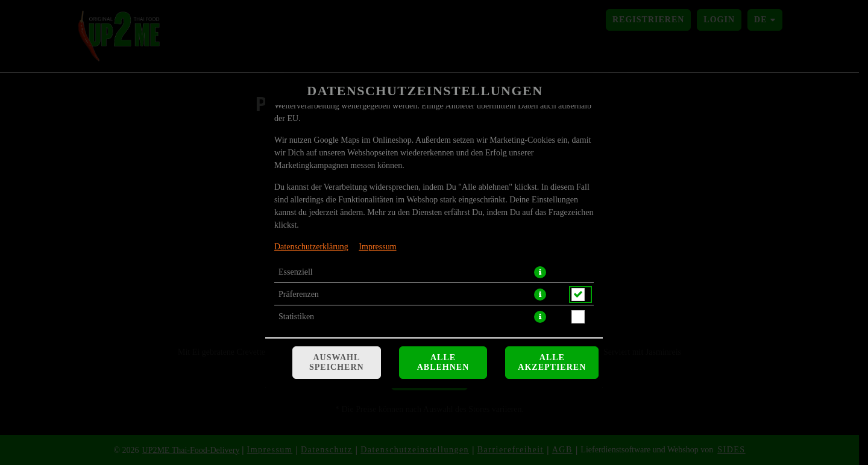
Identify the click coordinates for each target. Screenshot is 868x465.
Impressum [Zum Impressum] (377, 247)
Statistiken (296, 317)
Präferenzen (299, 294)
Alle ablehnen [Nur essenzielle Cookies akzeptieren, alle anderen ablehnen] (443, 362)
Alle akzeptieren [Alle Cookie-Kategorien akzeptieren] (552, 362)
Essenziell (296, 272)
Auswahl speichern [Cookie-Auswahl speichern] (337, 362)
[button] (540, 272)
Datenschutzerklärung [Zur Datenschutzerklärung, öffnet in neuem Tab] (311, 247)
